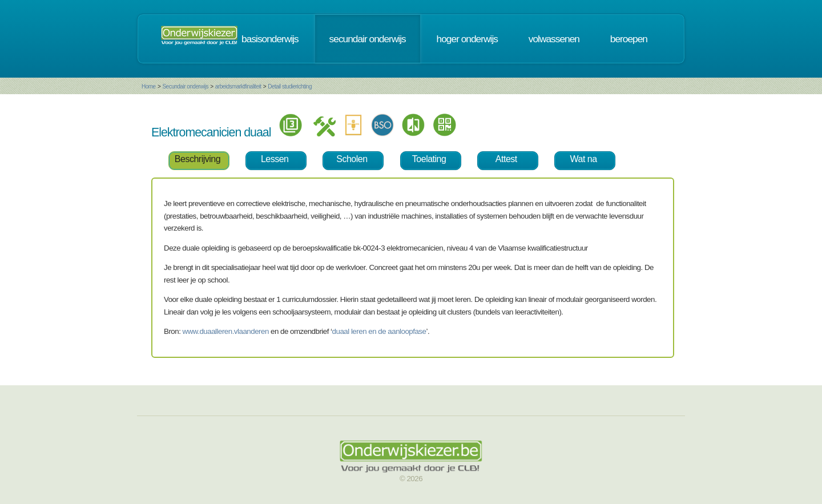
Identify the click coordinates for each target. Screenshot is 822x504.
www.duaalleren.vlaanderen (226, 331)
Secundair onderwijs (185, 86)
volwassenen (554, 39)
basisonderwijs (270, 39)
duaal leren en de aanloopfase (379, 331)
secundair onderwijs (368, 39)
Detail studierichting (290, 86)
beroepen (629, 39)
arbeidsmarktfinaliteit (238, 86)
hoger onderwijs (467, 39)
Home (149, 86)
